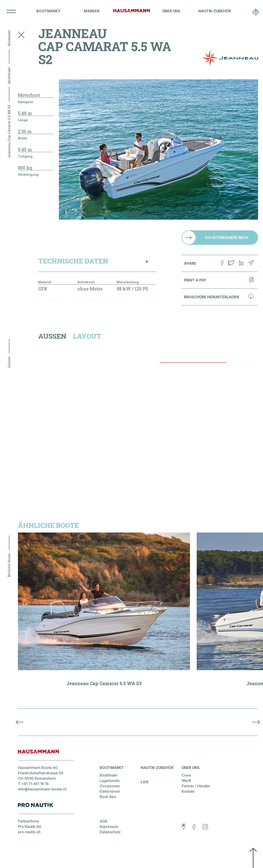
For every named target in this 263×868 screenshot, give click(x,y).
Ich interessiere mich (227, 238)
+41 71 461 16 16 (35, 784)
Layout (87, 336)
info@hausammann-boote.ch (42, 789)
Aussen (52, 336)
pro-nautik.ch (29, 832)
